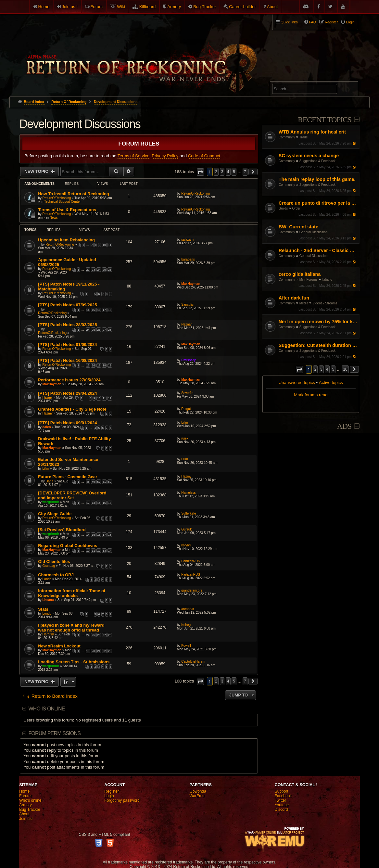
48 (88, 482)
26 (110, 270)
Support (282, 791)
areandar (188, 609)
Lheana (48, 600)
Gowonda (198, 791)
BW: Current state (298, 227)
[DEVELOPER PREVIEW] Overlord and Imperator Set (72, 495)
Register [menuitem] (331, 22)
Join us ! (69, 7)
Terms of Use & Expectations (67, 210)
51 (104, 482)
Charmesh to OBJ (56, 575)
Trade (304, 137)
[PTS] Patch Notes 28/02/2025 (67, 325)
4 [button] (327, 369)
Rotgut (186, 409)
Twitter (280, 800)
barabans (188, 259)
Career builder (242, 7)
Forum (97, 7)
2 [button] (316, 369)
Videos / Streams (325, 303)
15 (93, 310)
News (54, 217)
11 (110, 245)
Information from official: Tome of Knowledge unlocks (72, 593)
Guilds (283, 208)
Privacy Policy (165, 156)
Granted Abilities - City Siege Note (72, 409)
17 (104, 310)
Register (112, 791)
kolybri (186, 545)
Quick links (289, 22)
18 (110, 310)
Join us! (26, 819)
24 (99, 270)
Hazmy (48, 397)
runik (185, 438)
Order (297, 208)
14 (88, 310)
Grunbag (49, 566)
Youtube (282, 805)
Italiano (327, 280)
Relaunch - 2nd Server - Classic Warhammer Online (318, 250)
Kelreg (186, 625)
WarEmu (197, 796)
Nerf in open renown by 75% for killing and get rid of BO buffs (318, 322)
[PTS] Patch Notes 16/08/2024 (67, 360)
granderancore (192, 590)
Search (349, 90)
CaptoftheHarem (193, 662)
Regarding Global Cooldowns (68, 546)
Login (109, 796)
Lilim (185, 422)
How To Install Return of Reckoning (74, 194)
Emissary (188, 360)
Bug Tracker (205, 7)
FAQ (313, 22)
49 (93, 482)
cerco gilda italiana (300, 274)
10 (104, 245)
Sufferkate (189, 513)
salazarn (187, 240)
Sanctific (187, 305)
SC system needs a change (309, 156)
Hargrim (48, 634)
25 (104, 270)
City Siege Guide (55, 514)
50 (99, 482)
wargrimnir (51, 502)
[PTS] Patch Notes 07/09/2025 (67, 305)
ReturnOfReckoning (57, 198)
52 (110, 482)
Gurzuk (186, 529)
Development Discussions (80, 124)
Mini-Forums (309, 280)
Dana (49, 481)
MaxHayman (191, 284)
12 (110, 398)
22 (88, 270)
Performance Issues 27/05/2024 (69, 380)
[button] (299, 370)
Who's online (30, 800)
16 (99, 310)
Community (287, 137)
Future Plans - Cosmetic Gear (68, 477)
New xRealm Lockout (59, 646)
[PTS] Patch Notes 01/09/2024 (67, 345)
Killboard (148, 7)
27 (104, 330)
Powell (186, 646)
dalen (47, 427)
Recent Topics (325, 120)
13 (93, 503)
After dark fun (294, 298)
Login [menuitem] (350, 22)
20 (93, 651)
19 (110, 365)
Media (304, 303)
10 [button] (345, 369)
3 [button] (321, 369)
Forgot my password (122, 800)
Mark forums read (311, 395)
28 (110, 330)
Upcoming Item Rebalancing (66, 240)
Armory (174, 7)
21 (99, 651)
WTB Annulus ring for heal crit (312, 132)
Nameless (188, 493)
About (272, 7)
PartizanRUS (191, 561)
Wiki (121, 7)
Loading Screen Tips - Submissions (74, 662)
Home (44, 7)
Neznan (187, 324)
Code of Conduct (204, 156)
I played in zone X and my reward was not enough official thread (71, 628)
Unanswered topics (297, 383)
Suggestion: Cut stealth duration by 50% (318, 345)
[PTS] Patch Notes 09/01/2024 (67, 423)
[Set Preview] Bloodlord (62, 530)
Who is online (46, 709)
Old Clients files (54, 562)
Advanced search (292, 78)
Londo (47, 579)
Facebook (283, 796)
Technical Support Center (62, 202)
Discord (281, 810)
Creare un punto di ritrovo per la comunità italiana (318, 203)
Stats (43, 609)
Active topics (331, 383)
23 (93, 270)
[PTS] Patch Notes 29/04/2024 (67, 393)
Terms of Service (133, 156)
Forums (26, 796)
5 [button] (333, 369)
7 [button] (245, 172)
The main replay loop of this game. (317, 179)
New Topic (37, 171)
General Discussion (314, 232)
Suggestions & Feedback (317, 161)
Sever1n (187, 393)
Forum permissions (54, 733)
